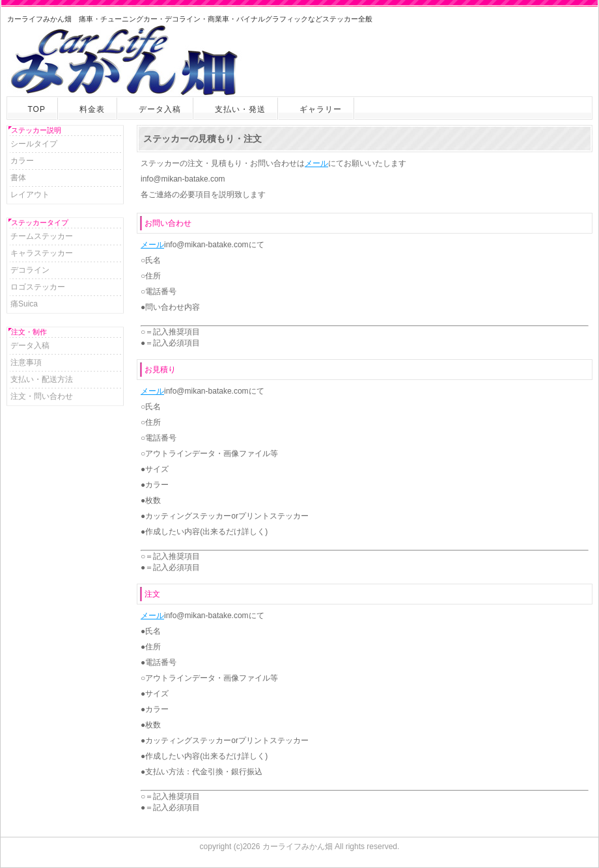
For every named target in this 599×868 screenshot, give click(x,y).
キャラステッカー (42, 253)
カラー (22, 161)
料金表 (92, 109)
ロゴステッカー (38, 287)
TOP (37, 109)
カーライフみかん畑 (298, 847)
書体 (18, 178)
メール (316, 163)
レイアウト (30, 195)
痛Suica (24, 304)
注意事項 (26, 362)
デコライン (30, 270)
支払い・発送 (240, 109)
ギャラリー (321, 109)
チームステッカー (42, 236)
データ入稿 (160, 109)
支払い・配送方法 (42, 379)
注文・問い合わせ (42, 396)
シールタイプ (34, 144)
